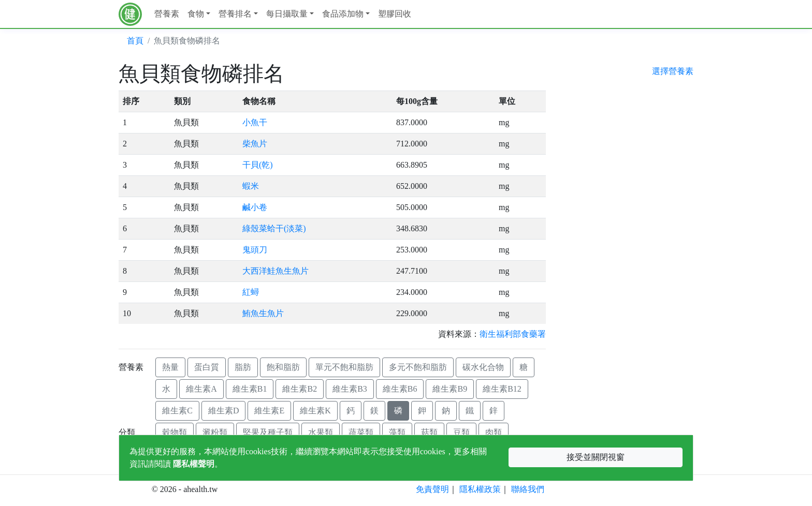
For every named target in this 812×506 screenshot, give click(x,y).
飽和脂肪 (283, 367)
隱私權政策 (480, 489)
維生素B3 (350, 389)
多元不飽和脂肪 (418, 367)
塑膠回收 (395, 14)
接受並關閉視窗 (596, 457)
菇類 (429, 432)
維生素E (269, 411)
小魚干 (255, 122)
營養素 (167, 14)
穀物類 (175, 432)
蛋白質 (207, 367)
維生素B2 (300, 389)
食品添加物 (343, 14)
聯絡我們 (528, 489)
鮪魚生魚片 (263, 313)
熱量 (170, 367)
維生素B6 (400, 389)
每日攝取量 (287, 14)
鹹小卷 (255, 207)
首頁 (135, 41)
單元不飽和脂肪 (344, 367)
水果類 (321, 432)
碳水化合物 (483, 367)
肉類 (494, 432)
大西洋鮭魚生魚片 (275, 271)
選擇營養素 (673, 71)
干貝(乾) (258, 165)
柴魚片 (255, 144)
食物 (196, 14)
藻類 (397, 432)
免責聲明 (432, 489)
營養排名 (235, 14)
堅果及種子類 (268, 432)
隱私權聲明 (194, 464)
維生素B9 (450, 389)
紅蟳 (251, 292)
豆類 (461, 432)
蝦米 (251, 186)
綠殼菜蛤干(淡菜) (274, 228)
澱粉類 (215, 432)
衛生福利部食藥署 (513, 334)
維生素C (177, 411)
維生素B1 (250, 389)
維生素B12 (502, 389)
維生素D (224, 411)
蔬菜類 (361, 432)
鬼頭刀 (255, 250)
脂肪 (243, 367)
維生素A (201, 389)
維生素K (315, 411)
